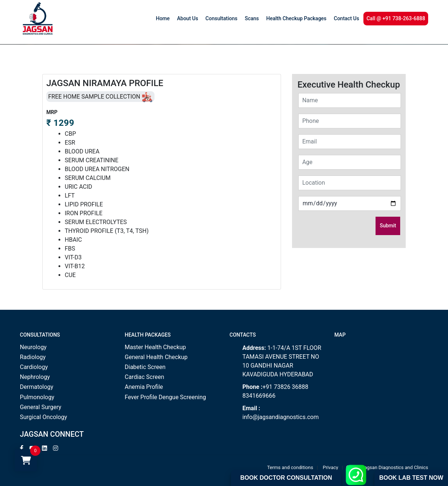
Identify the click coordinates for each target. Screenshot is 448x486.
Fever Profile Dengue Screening (165, 397)
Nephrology (35, 377)
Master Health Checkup (155, 347)
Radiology (33, 357)
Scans (252, 18)
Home (163, 18)
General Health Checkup (156, 357)
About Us (187, 18)
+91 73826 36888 (285, 387)
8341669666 (259, 396)
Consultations (222, 18)
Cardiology (34, 367)
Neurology (33, 347)
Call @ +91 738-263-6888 (396, 18)
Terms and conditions (290, 467)
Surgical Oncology (43, 417)
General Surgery (41, 407)
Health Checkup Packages (296, 18)
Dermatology (37, 387)
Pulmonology (37, 397)
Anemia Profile (144, 387)
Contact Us (347, 18)
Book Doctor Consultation (286, 478)
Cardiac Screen (144, 377)
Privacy (331, 467)
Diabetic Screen (145, 367)
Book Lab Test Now (411, 478)
